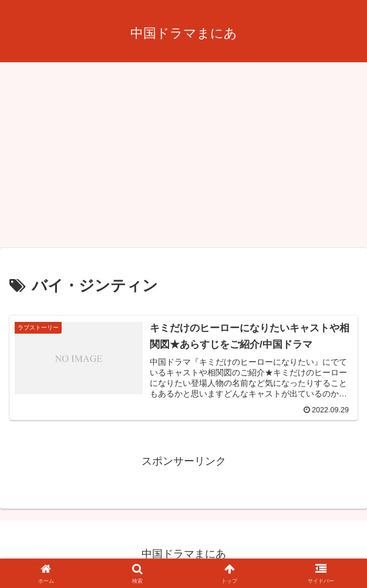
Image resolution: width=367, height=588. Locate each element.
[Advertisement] (184, 159)
